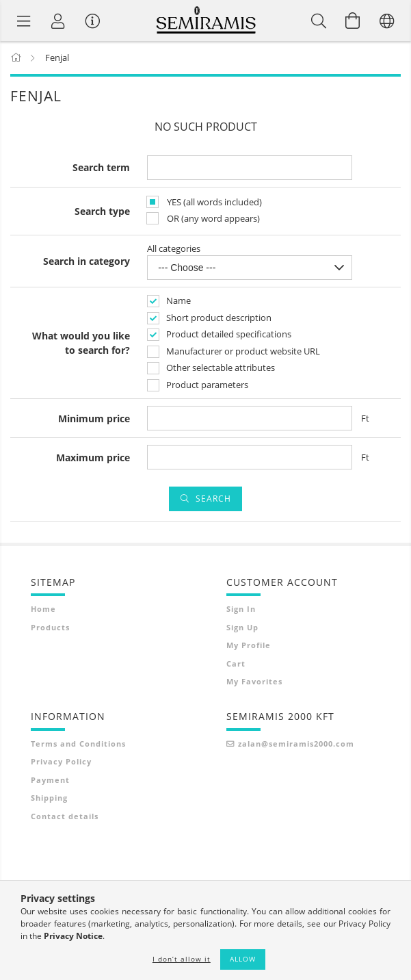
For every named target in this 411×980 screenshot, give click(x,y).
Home (43, 609)
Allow (243, 959)
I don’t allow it (182, 959)
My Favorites (254, 681)
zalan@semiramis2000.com (296, 744)
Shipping (49, 798)
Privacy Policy (61, 761)
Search (213, 499)
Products (50, 627)
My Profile (249, 645)
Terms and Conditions (78, 744)
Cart (236, 663)
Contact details (65, 816)
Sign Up (242, 627)
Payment (50, 780)
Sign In (241, 609)
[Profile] (58, 21)
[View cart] (353, 21)
